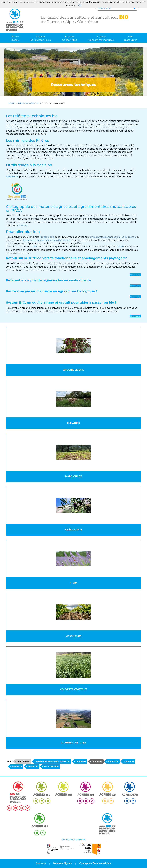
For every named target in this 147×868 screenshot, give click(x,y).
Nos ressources (131, 38)
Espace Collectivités (70, 38)
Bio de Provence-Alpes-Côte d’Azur (53, 761)
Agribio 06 (113, 761)
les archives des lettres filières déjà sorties (47, 240)
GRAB (121, 247)
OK (80, 5)
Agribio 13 (129, 761)
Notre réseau (15, 38)
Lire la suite (135, 275)
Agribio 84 (33, 766)
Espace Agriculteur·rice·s (40, 38)
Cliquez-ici (12, 177)
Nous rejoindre (51, 766)
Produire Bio (47, 237)
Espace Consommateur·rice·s (101, 38)
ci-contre (22, 225)
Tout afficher (23, 761)
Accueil (12, 103)
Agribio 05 (81, 761)
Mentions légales (63, 863)
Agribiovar (17, 766)
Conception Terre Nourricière (95, 863)
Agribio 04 (97, 761)
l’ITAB (34, 247)
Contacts (41, 863)
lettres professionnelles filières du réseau (113, 237)
